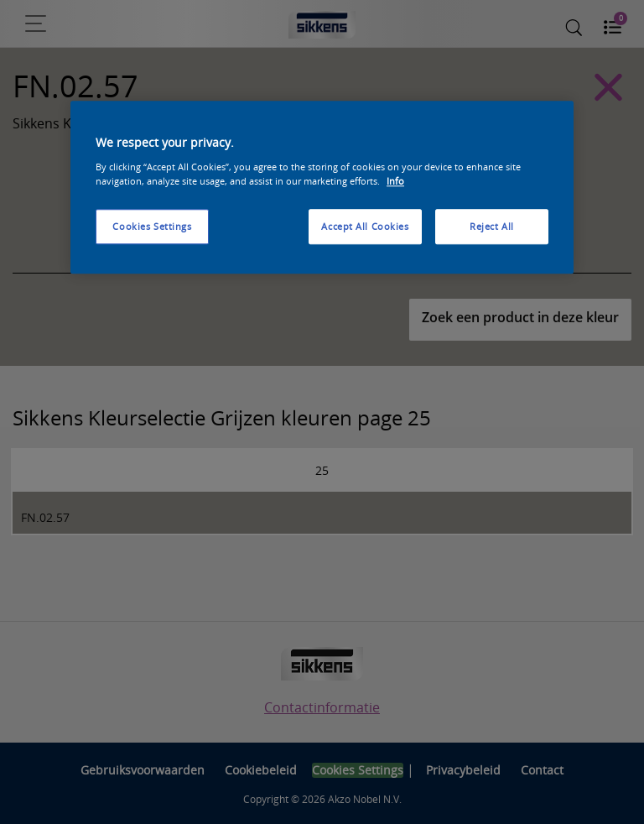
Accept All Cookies (365, 226)
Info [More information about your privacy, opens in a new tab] (395, 181)
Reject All (492, 226)
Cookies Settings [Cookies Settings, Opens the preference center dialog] (152, 226)
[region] (322, 188)
